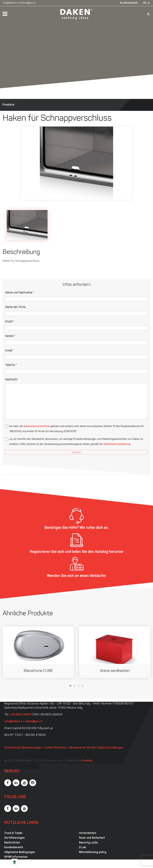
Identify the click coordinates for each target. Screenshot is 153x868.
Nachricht (11, 380)
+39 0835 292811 (21, 715)
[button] (70, 686)
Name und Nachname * (20, 293)
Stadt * (10, 322)
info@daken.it (10, 3)
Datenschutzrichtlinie (37, 426)
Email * (9, 351)
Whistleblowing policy (93, 852)
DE (145, 3)
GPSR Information (16, 857)
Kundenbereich (129, 3)
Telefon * (11, 365)
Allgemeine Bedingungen (20, 852)
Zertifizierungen (14, 838)
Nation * (10, 336)
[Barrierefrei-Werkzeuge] (14, 862)
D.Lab (82, 848)
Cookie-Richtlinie (55, 748)
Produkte (8, 105)
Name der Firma (15, 307)
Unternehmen (88, 833)
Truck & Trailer (13, 833)
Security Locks (88, 843)
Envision (87, 761)
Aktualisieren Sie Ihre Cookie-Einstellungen (96, 748)
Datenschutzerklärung (117, 444)
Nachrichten (12, 843)
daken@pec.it (28, 3)
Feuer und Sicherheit (92, 838)
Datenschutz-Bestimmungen (23, 748)
